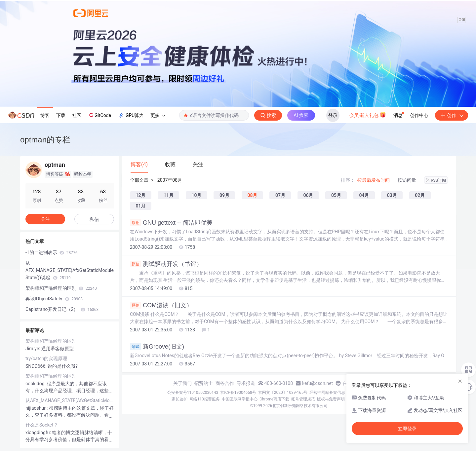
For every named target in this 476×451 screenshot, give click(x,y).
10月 (196, 195)
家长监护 (179, 399)
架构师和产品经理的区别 (61, 288)
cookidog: (36, 384)
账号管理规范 (303, 399)
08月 (252, 195)
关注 (45, 219)
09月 (224, 195)
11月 (169, 195)
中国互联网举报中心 (240, 399)
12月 (141, 195)
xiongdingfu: (39, 432)
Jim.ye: (33, 349)
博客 (45, 115)
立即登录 (407, 429)
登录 (333, 115)
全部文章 (139, 180)
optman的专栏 (45, 140)
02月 (420, 195)
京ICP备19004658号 (238, 393)
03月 (392, 195)
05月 (336, 195)
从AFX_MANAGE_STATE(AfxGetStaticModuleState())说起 (70, 270)
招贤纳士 (204, 383)
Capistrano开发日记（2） (62, 309)
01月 (141, 206)
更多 (158, 115)
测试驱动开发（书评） (166, 264)
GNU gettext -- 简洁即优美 (171, 223)
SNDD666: (37, 366)
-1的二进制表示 (51, 252)
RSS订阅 (436, 180)
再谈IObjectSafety (54, 299)
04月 (364, 195)
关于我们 (182, 383)
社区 (77, 115)
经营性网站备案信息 (327, 393)
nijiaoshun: (37, 408)
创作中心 (419, 115)
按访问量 (407, 180)
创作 (452, 115)
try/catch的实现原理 (46, 358)
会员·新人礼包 (368, 115)
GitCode (99, 115)
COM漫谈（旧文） (161, 305)
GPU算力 (131, 115)
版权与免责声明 (331, 399)
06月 (308, 195)
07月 (280, 195)
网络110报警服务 (205, 399)
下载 (61, 115)
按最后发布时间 (374, 180)
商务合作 (225, 383)
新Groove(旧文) (157, 347)
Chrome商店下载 (274, 399)
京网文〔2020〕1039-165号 (283, 393)
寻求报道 (246, 383)
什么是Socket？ (42, 425)
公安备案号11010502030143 (193, 393)
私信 (94, 219)
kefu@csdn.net (317, 383)
